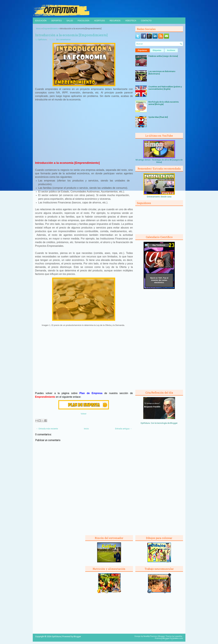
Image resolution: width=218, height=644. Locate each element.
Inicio (39, 29)
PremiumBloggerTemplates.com (169, 638)
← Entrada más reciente (47, 429)
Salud (70, 21)
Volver (83, 414)
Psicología (83, 21)
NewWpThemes (150, 636)
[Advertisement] (84, 131)
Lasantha (178, 636)
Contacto (146, 21)
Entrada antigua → (124, 429)
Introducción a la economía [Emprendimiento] (71, 35)
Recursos (115, 21)
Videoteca (131, 21)
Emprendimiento (50, 29)
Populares (142, 50)
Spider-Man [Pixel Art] (158, 117)
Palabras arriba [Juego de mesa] (163, 56)
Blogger (174, 423)
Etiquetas (157, 50)
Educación (41, 21)
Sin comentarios (63, 40)
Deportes (57, 21)
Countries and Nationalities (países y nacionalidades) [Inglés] (165, 88)
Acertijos (99, 21)
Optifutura (42, 40)
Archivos (171, 50)
